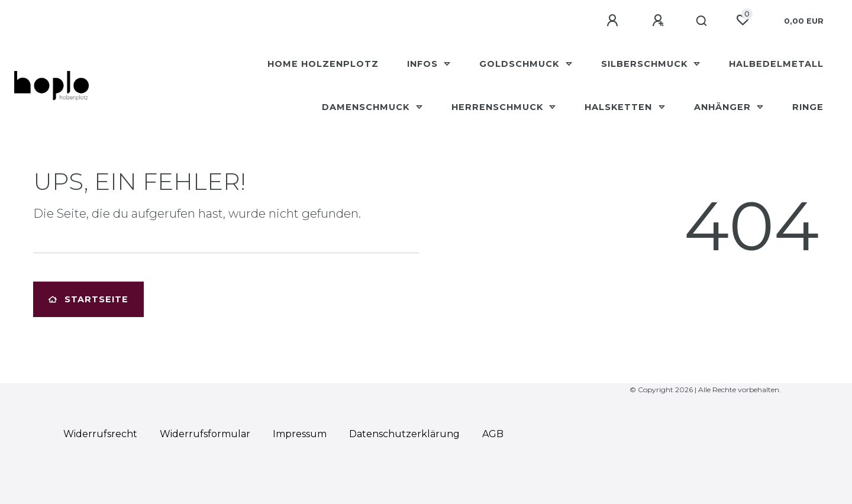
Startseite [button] (88, 299)
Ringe (808, 107)
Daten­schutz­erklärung (404, 434)
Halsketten (620, 107)
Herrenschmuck (499, 107)
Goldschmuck (521, 64)
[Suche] (702, 21)
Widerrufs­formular (205, 434)
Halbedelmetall (776, 64)
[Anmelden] (614, 21)
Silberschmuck (646, 64)
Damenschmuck (367, 107)
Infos (424, 64)
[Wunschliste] (743, 20)
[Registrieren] (660, 21)
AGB (493, 434)
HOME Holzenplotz (323, 64)
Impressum (300, 434)
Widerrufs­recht (100, 434)
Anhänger (724, 107)
